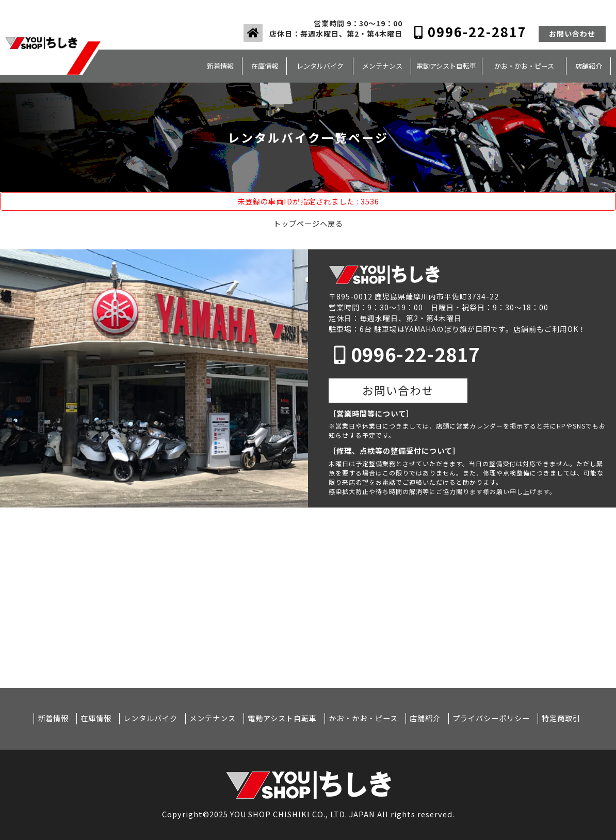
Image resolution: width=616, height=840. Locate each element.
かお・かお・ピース (524, 66)
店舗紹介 (589, 66)
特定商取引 (561, 718)
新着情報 (220, 66)
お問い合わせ (572, 34)
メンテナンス (382, 66)
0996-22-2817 (471, 31)
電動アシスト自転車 (446, 66)
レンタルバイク (320, 66)
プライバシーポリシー (491, 718)
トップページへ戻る (308, 223)
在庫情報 (265, 66)
